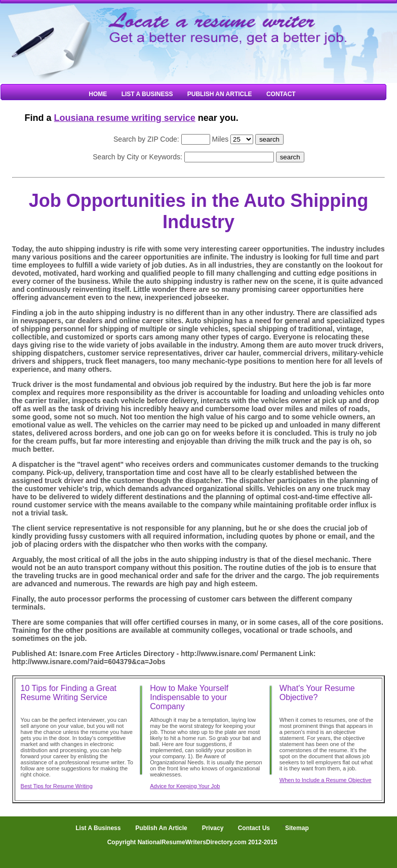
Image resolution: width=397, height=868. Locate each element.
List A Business (147, 94)
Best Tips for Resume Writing (57, 786)
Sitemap (297, 828)
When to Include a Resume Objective (326, 780)
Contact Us (253, 828)
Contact (281, 94)
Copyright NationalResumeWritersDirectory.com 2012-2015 (192, 842)
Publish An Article (220, 94)
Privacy (213, 828)
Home (98, 94)
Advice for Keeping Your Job (185, 786)
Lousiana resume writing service (125, 118)
